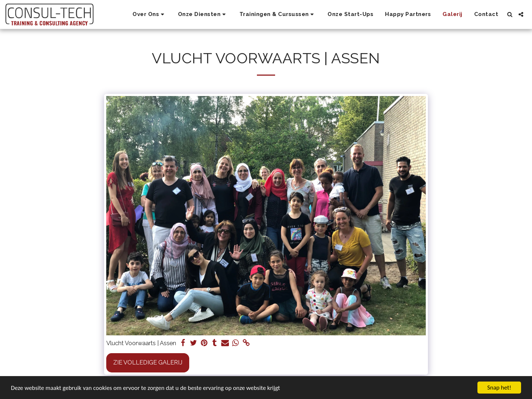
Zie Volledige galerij (148, 362)
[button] (149, 15)
